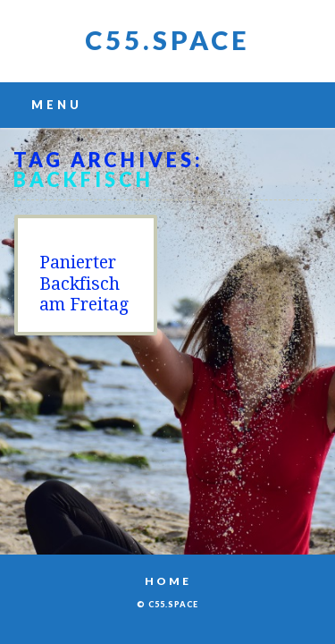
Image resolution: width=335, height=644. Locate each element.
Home (168, 581)
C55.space (167, 40)
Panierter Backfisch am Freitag (84, 284)
